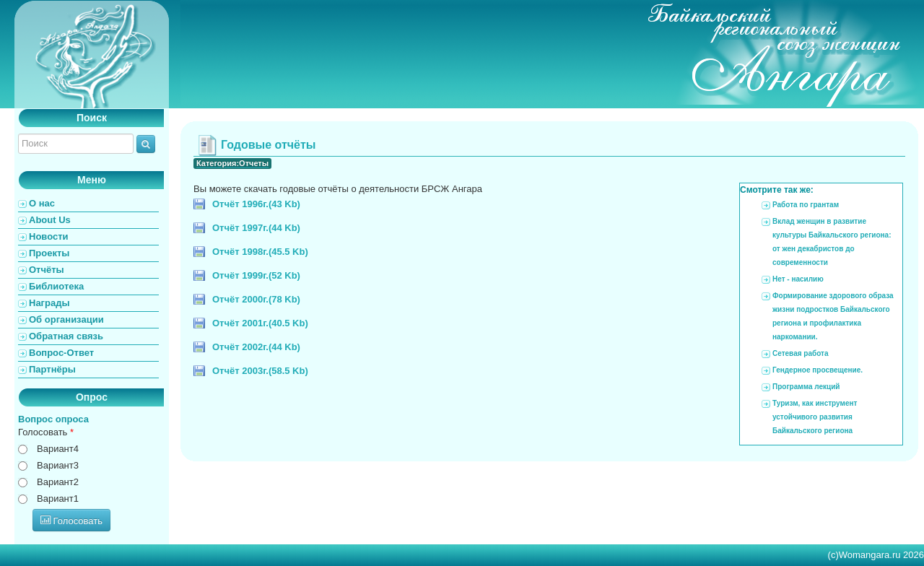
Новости (49, 236)
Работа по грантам (806, 205)
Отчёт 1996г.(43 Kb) (256, 204)
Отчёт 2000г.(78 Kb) (256, 299)
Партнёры (52, 369)
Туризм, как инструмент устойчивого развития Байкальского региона (815, 417)
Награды (49, 303)
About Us (50, 220)
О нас (42, 203)
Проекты (49, 253)
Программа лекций (806, 387)
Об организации (66, 319)
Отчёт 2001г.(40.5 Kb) (260, 323)
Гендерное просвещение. (818, 370)
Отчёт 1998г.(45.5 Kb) (260, 252)
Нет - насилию (798, 279)
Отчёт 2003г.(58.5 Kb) (260, 371)
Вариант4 (58, 449)
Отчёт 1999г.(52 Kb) (256, 275)
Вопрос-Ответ (61, 353)
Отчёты (47, 270)
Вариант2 (58, 482)
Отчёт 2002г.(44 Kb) (256, 347)
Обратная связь (66, 336)
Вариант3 (58, 465)
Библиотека (56, 286)
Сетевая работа (800, 353)
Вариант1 (58, 498)
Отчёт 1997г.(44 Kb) (256, 228)
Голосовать (46, 432)
